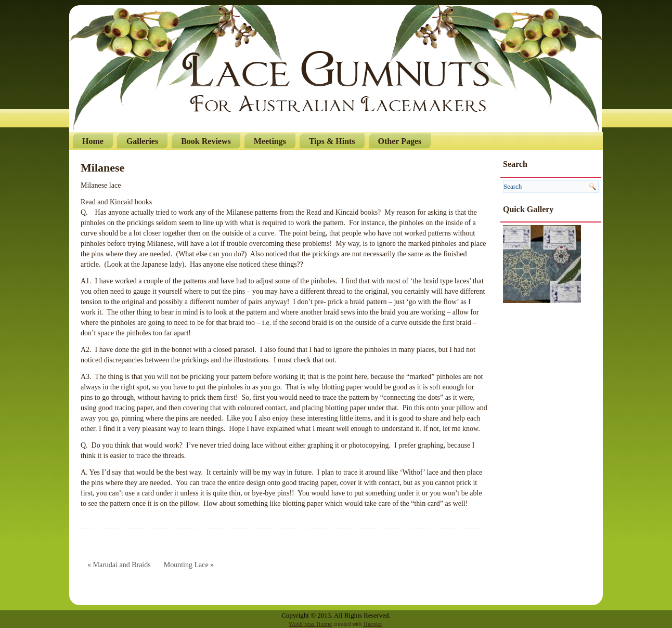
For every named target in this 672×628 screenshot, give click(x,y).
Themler (372, 624)
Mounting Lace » (189, 565)
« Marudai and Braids (119, 565)
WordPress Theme (310, 624)
